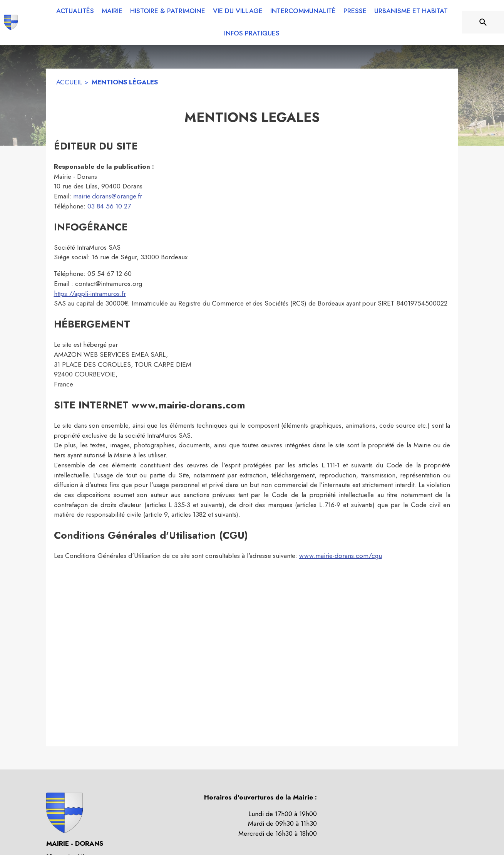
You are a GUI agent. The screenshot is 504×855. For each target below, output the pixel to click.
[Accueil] (11, 22)
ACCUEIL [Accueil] (69, 82)
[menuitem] (75, 11)
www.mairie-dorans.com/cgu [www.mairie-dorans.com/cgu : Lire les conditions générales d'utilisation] (341, 556)
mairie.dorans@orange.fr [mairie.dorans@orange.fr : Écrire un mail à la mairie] (108, 196)
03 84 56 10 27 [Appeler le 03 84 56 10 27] (109, 206)
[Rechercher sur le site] (483, 22)
